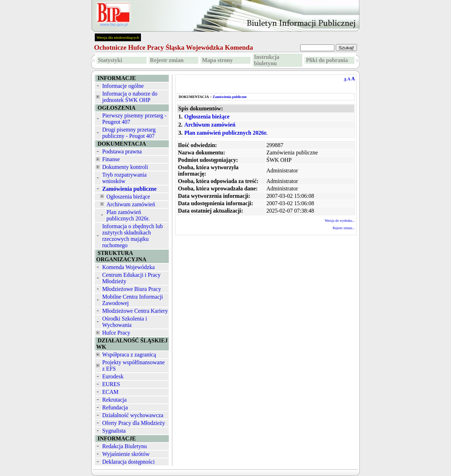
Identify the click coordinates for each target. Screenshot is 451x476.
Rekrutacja (114, 400)
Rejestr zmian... (344, 228)
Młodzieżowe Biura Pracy (132, 289)
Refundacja (115, 407)
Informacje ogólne (123, 86)
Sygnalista (114, 431)
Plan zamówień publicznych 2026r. (128, 215)
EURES (111, 384)
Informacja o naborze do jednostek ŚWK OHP (130, 97)
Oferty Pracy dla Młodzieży (134, 423)
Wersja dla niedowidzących (118, 37)
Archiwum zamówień (131, 204)
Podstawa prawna (122, 151)
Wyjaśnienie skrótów (126, 454)
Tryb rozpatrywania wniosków (124, 178)
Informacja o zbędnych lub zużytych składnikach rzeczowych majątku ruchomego (132, 236)
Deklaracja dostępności (128, 462)
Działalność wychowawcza (133, 415)
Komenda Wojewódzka (128, 267)
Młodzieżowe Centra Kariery (135, 311)
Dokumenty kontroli (125, 167)
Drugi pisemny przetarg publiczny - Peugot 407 (129, 133)
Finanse (111, 159)
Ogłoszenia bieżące (128, 197)
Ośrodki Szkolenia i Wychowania (125, 322)
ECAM (110, 392)
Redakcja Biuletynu (125, 446)
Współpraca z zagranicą (129, 355)
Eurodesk (113, 376)
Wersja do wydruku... (340, 221)
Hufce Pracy (116, 333)
